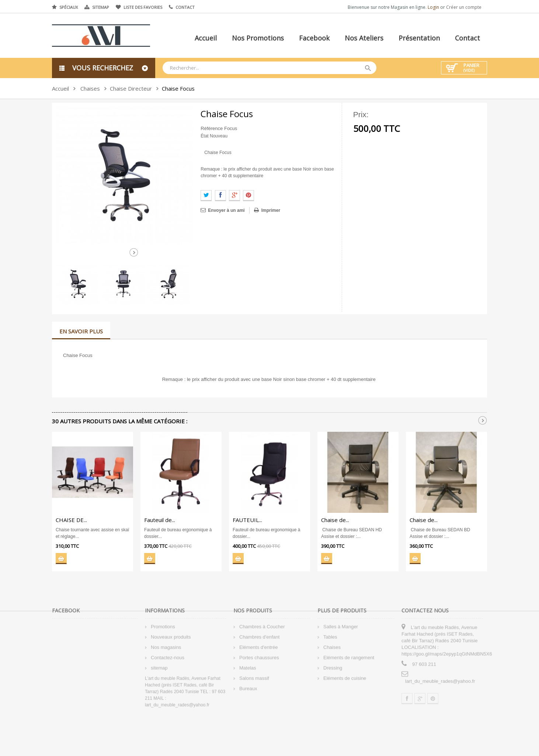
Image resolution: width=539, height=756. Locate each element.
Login (434, 7)
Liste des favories (143, 7)
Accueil (206, 38)
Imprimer (271, 210)
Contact (185, 7)
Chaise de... (335, 520)
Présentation (419, 38)
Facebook (314, 38)
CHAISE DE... (71, 520)
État (204, 136)
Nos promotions (258, 38)
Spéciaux (69, 7)
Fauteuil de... (160, 520)
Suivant (134, 252)
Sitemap (101, 7)
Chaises (90, 88)
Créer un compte (464, 7)
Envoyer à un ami (226, 210)
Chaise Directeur (131, 88)
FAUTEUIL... (247, 520)
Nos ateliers (364, 38)
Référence (212, 128)
